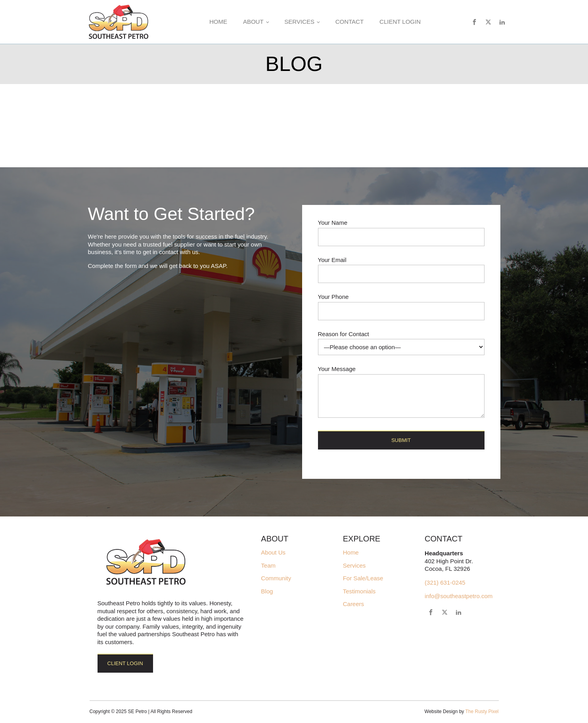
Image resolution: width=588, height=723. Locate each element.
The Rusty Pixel (482, 712)
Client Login (400, 22)
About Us (273, 553)
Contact (350, 22)
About (253, 22)
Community (276, 578)
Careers (353, 604)
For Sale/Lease (363, 578)
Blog (267, 591)
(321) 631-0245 (445, 582)
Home (218, 22)
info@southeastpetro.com (459, 596)
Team (268, 566)
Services (299, 22)
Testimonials (359, 591)
